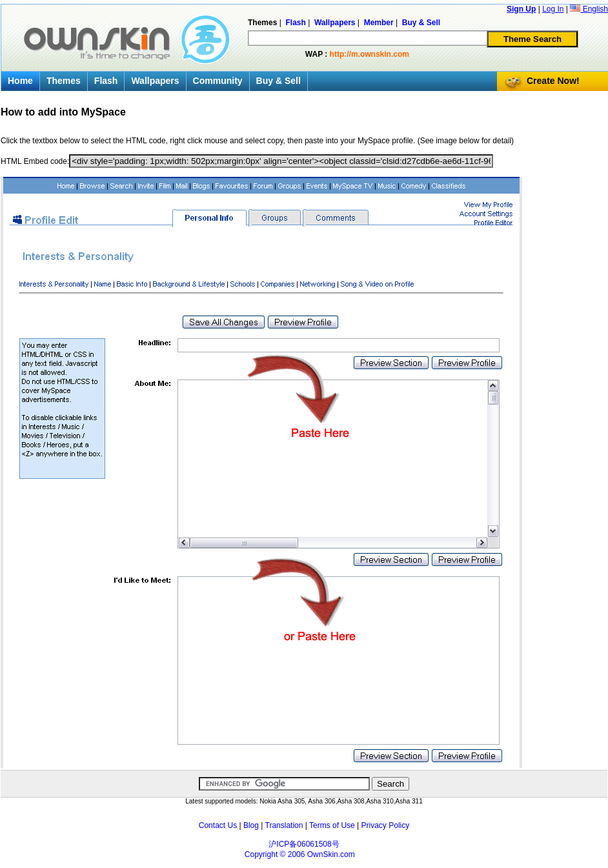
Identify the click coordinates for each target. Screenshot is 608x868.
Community (218, 81)
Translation (284, 825)
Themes (64, 81)
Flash (106, 81)
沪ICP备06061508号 (304, 844)
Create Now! (553, 81)
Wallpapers (155, 81)
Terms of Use (332, 825)
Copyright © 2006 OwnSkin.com (300, 854)
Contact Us (218, 825)
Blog (251, 825)
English (589, 9)
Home (20, 81)
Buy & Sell (279, 81)
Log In (553, 9)
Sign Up (521, 9)
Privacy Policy (386, 825)
